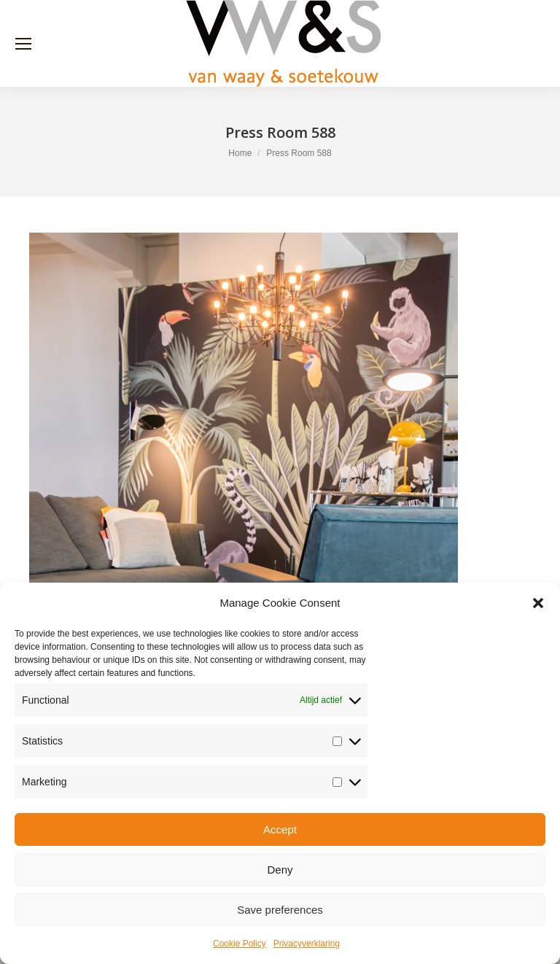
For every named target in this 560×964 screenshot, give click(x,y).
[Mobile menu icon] (23, 44)
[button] (538, 603)
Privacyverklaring (307, 944)
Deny (280, 870)
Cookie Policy (240, 944)
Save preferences (280, 910)
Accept (280, 829)
